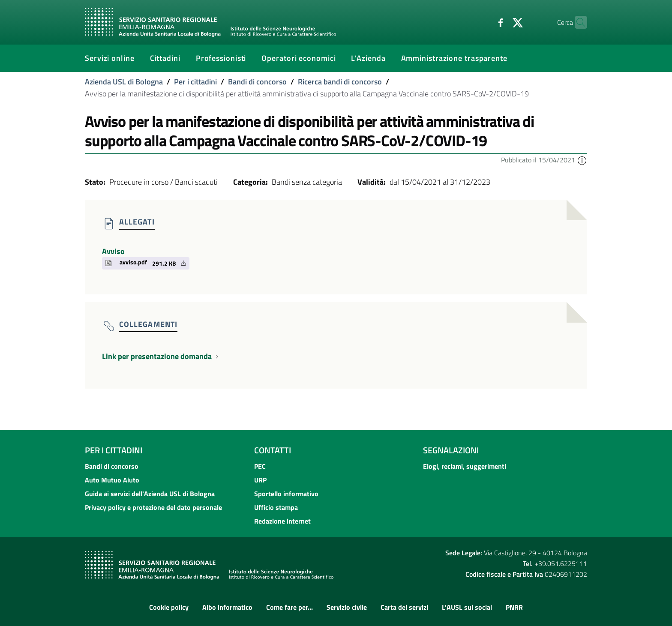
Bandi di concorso (257, 82)
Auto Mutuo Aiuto (112, 480)
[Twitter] (501, 22)
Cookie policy (169, 607)
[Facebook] (484, 22)
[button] (582, 160)
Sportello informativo (286, 494)
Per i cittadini (195, 82)
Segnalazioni (451, 450)
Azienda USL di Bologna (124, 82)
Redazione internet (282, 521)
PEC (260, 466)
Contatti (273, 450)
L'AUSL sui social (467, 607)
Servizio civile (347, 607)
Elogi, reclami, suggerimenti (465, 466)
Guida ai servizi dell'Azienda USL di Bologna (150, 494)
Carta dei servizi (404, 607)
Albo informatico (227, 607)
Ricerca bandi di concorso (340, 82)
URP (260, 480)
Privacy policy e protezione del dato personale (153, 507)
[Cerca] (577, 22)
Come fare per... (289, 607)
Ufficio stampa (276, 507)
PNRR (514, 607)
